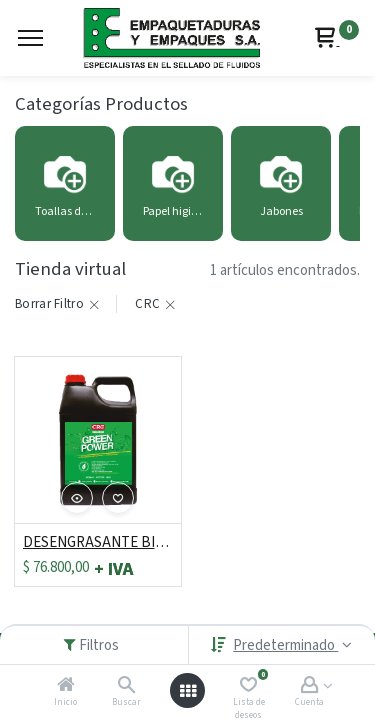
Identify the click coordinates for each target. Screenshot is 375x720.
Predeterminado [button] (285, 645)
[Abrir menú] (188, 691)
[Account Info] (309, 686)
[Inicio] (66, 686)
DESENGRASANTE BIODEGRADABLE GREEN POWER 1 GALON (98, 542)
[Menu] (30, 38)
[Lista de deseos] (248, 686)
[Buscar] (126, 686)
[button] (77, 498)
